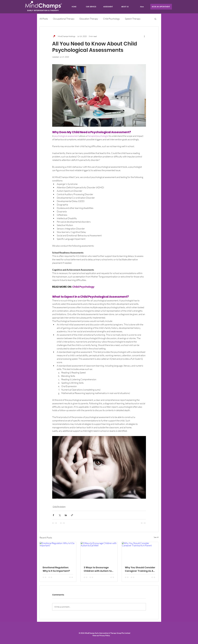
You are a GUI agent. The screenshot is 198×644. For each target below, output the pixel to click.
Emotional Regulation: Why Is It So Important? (56, 569)
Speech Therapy (133, 19)
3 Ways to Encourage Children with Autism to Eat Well (98, 569)
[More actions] (144, 36)
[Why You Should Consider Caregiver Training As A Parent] (140, 552)
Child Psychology (111, 19)
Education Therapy (89, 19)
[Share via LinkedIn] (66, 515)
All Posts (44, 19)
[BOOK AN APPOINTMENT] (161, 7)
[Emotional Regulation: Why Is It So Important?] (58, 552)
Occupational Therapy (64, 19)
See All (156, 537)
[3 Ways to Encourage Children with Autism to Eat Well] (99, 552)
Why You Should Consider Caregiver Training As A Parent (140, 569)
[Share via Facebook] (53, 515)
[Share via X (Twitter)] (60, 515)
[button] (125, 7)
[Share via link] (72, 515)
